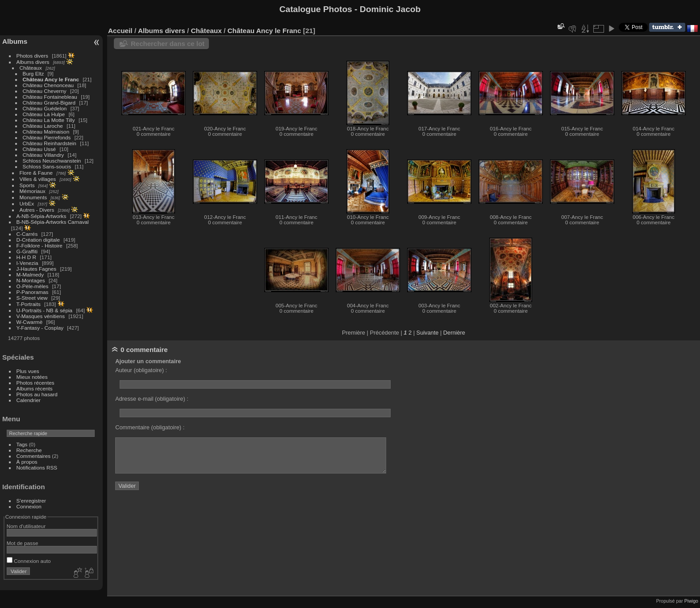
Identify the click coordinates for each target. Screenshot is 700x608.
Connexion (29, 506)
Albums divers (33, 62)
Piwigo (691, 601)
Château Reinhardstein (50, 143)
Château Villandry (44, 155)
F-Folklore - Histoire (40, 245)
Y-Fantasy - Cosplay (40, 328)
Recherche (29, 450)
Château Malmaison (46, 132)
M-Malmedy (30, 275)
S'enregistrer (31, 501)
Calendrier (29, 400)
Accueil (120, 31)
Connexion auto (29, 561)
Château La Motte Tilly (49, 120)
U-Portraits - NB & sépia (45, 310)
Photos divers (32, 56)
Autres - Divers (37, 210)
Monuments (33, 197)
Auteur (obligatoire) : (141, 370)
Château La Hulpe (44, 114)
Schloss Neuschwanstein (52, 161)
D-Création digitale (38, 240)
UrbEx (27, 203)
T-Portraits (29, 304)
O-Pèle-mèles (33, 286)
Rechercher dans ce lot (168, 44)
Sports (27, 185)
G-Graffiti (27, 251)
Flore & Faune (36, 173)
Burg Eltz (33, 73)
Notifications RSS (37, 468)
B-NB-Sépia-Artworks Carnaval (53, 222)
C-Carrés (27, 234)
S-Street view (32, 298)
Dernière (454, 333)
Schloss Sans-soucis (47, 166)
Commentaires (34, 456)
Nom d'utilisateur (26, 526)
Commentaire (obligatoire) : (150, 427)
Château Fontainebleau (50, 97)
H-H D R (26, 257)
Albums (15, 41)
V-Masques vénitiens (41, 316)
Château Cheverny (45, 91)
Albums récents (35, 388)
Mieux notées (32, 377)
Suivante (428, 333)
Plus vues (28, 371)
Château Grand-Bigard (49, 103)
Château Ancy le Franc (51, 79)
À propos (27, 462)
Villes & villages (38, 179)
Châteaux (31, 68)
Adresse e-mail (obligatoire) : (152, 399)
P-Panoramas (33, 292)
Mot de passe (23, 543)
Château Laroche (43, 126)
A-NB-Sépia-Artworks (42, 216)
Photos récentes (35, 383)
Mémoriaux (33, 191)
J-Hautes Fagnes (37, 269)
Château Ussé (40, 149)
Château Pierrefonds (47, 137)
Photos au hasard (37, 394)
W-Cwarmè (30, 322)
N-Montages (31, 280)
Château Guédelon (45, 108)
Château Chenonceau (48, 85)
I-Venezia (27, 263)
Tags (22, 444)
